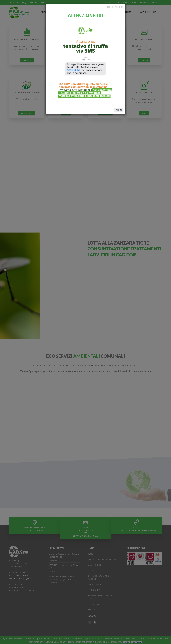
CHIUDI (119, 110)
